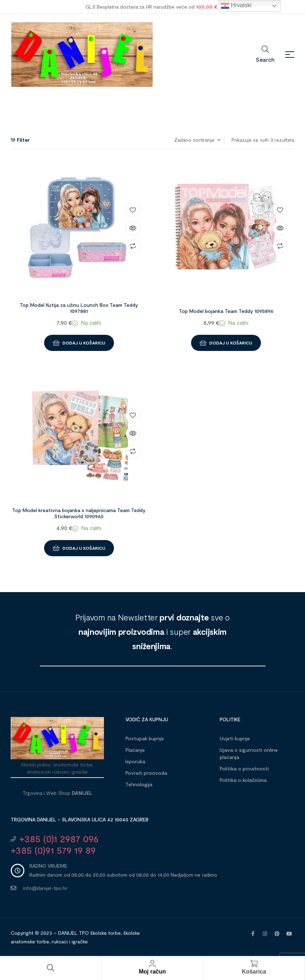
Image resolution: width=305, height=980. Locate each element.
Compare (133, 246)
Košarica (254, 972)
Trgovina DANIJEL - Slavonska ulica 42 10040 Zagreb (80, 819)
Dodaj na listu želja (133, 210)
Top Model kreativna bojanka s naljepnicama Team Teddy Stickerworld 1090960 (79, 513)
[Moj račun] (152, 963)
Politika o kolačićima (243, 780)
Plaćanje (135, 750)
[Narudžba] (197, 140)
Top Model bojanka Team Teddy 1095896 (226, 311)
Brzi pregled (133, 228)
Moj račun (152, 972)
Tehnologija (139, 784)
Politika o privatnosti (244, 768)
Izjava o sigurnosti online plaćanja (249, 753)
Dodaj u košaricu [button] (84, 343)
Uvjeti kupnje (235, 738)
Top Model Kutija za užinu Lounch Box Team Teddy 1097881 (79, 308)
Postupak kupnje (145, 738)
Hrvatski (236, 6)
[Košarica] (254, 963)
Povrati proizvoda (146, 773)
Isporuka (135, 761)
